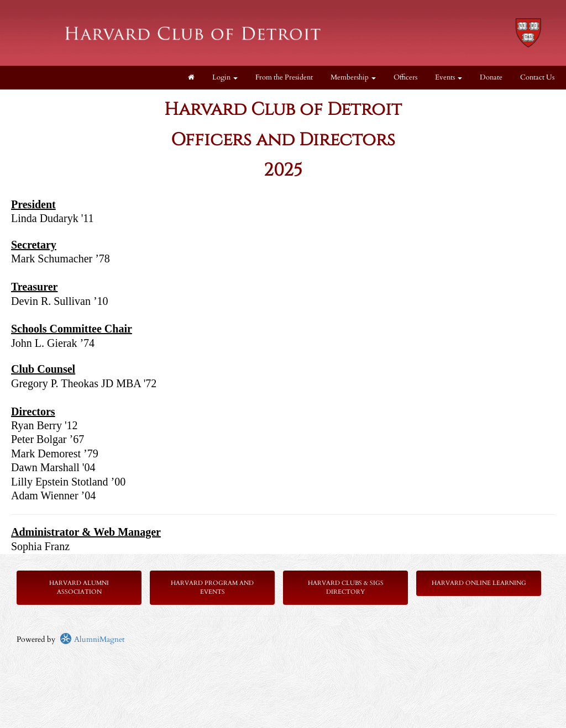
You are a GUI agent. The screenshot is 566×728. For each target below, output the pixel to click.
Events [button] (449, 78)
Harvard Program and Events (212, 587)
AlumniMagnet (92, 639)
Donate (491, 78)
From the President (284, 78)
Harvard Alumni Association (79, 587)
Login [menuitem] (225, 78)
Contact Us (537, 78)
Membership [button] (353, 78)
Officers (405, 78)
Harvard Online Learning (479, 583)
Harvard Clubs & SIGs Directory (346, 587)
